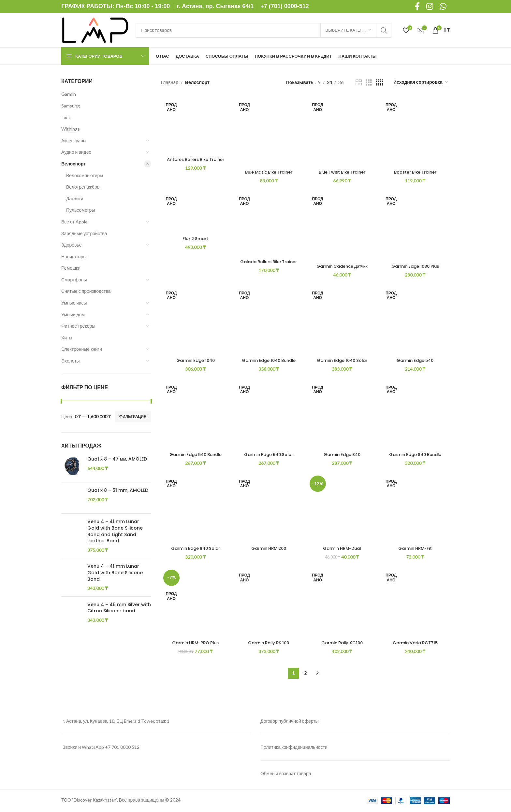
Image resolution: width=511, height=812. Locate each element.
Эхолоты (71, 361)
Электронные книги (82, 349)
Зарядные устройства (84, 233)
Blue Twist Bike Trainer (342, 170)
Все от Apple (74, 222)
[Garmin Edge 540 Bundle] (195, 415)
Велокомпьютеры (85, 175)
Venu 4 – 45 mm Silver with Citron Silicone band (119, 664)
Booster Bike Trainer (416, 170)
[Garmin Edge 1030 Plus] (416, 225)
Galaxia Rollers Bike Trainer (268, 264)
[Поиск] (263, 30)
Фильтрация (133, 416)
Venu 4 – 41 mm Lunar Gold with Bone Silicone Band (115, 613)
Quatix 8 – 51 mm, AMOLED (118, 490)
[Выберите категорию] (348, 30)
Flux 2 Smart (195, 238)
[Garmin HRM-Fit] (416, 509)
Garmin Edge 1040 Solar (342, 360)
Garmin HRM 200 (268, 549)
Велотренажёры (83, 187)
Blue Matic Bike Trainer (268, 170)
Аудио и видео (76, 152)
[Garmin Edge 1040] (195, 320)
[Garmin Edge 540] (416, 320)
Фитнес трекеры (78, 326)
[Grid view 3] (369, 83)
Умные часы (74, 303)
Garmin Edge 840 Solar (195, 549)
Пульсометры (80, 210)
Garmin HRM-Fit (416, 549)
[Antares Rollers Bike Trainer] (195, 124)
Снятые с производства (86, 291)
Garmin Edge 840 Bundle (416, 454)
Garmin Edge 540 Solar (268, 454)
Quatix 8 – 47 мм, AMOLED (117, 459)
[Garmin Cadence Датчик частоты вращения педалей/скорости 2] (342, 225)
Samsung (71, 106)
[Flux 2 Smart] (195, 212)
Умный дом (73, 314)
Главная (170, 82)
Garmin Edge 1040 (194, 360)
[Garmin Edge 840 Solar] (195, 509)
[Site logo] (95, 29)
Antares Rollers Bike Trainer (194, 161)
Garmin (69, 94)
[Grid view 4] (380, 83)
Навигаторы (74, 256)
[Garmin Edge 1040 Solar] (342, 320)
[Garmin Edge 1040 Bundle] (268, 320)
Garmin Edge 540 (416, 360)
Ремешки (71, 268)
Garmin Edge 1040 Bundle (268, 360)
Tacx (66, 117)
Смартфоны (74, 280)
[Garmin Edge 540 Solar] (268, 415)
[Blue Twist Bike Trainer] (342, 131)
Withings (71, 129)
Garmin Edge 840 (342, 454)
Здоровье (72, 245)
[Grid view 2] (359, 83)
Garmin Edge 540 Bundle (195, 454)
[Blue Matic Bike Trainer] (268, 131)
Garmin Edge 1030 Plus (416, 265)
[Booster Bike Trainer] (416, 131)
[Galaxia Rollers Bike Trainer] (268, 223)
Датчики (75, 199)
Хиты (67, 338)
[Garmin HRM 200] (268, 509)
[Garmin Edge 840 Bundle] (416, 415)
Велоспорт (73, 164)
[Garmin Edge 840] (342, 415)
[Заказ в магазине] (421, 83)
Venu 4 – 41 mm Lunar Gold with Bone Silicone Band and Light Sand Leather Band (115, 536)
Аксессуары (74, 141)
